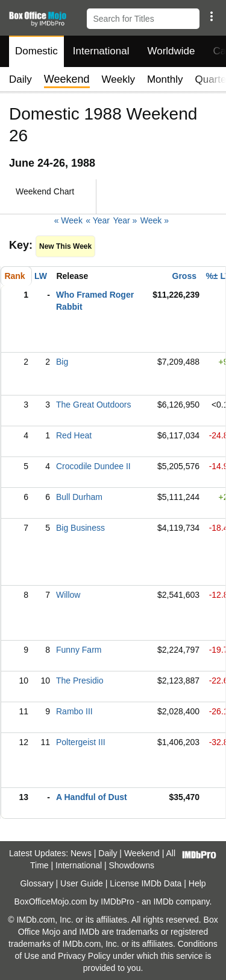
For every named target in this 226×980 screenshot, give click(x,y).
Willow (68, 595)
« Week (68, 220)
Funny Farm (79, 650)
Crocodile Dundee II (93, 466)
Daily (20, 79)
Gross (184, 276)
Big (62, 362)
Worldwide (171, 51)
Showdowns (132, 865)
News (81, 853)
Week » (155, 220)
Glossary (36, 883)
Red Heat (74, 435)
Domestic (36, 51)
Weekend (142, 853)
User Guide (82, 883)
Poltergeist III (81, 742)
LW (41, 276)
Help (197, 883)
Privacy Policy (84, 956)
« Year (98, 220)
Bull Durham (79, 497)
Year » (125, 220)
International (101, 51)
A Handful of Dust (92, 797)
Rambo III (74, 711)
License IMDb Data (146, 883)
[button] (211, 16)
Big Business (80, 528)
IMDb (163, 902)
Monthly (165, 79)
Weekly (118, 79)
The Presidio (80, 681)
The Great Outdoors (94, 405)
